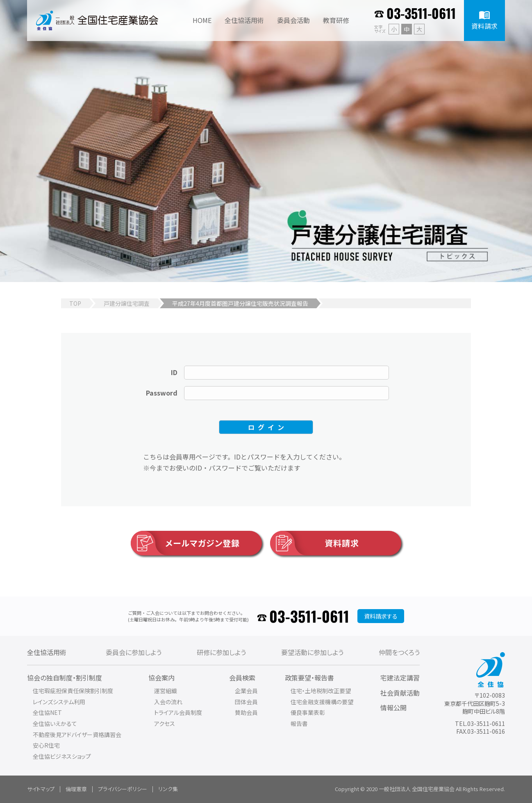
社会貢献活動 (400, 693)
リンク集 (168, 789)
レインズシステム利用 (59, 702)
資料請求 (315, 543)
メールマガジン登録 (185, 543)
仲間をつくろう (399, 652)
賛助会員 (246, 712)
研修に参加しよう (221, 652)
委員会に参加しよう (134, 652)
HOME (202, 20)
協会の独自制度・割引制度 (65, 678)
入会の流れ (168, 702)
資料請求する (381, 616)
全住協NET (47, 712)
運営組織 (166, 691)
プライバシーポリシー (123, 789)
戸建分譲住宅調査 (127, 303)
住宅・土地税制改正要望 (321, 691)
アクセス (165, 723)
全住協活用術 (47, 652)
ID (174, 372)
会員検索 (242, 678)
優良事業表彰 (308, 712)
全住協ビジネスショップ (62, 756)
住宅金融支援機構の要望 (322, 702)
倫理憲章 (76, 789)
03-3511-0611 (421, 13)
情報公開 (393, 707)
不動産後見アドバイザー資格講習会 (77, 735)
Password (162, 393)
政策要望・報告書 (309, 678)
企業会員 (246, 691)
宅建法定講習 (400, 678)
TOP (75, 303)
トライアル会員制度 (178, 712)
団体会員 (246, 702)
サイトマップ (41, 789)
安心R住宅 (46, 745)
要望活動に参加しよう (312, 652)
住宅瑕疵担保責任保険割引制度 (73, 691)
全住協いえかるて (55, 723)
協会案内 (161, 678)
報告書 (299, 723)
